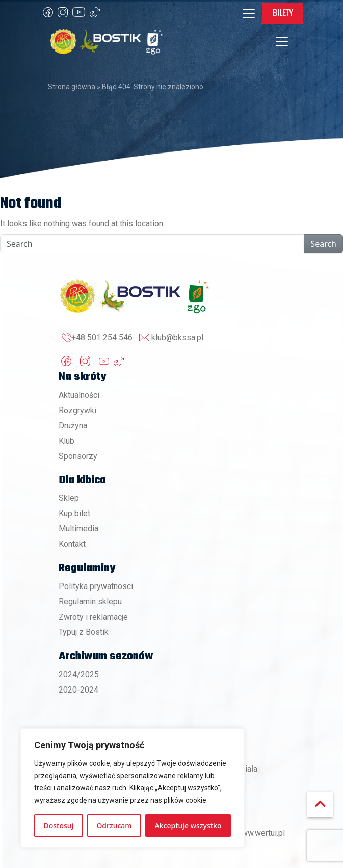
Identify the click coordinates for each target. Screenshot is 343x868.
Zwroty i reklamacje (93, 617)
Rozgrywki (77, 410)
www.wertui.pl (260, 833)
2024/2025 (79, 674)
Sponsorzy (78, 456)
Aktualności (79, 395)
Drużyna (73, 426)
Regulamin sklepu (90, 602)
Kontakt (72, 544)
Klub (67, 441)
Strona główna (72, 87)
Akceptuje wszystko (188, 825)
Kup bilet (74, 513)
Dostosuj (59, 825)
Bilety (283, 13)
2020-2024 (78, 690)
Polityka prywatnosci (96, 586)
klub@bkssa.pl (177, 337)
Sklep (69, 498)
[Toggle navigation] (249, 14)
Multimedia (78, 529)
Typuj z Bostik (84, 632)
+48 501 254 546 (102, 337)
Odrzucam (114, 825)
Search (323, 244)
